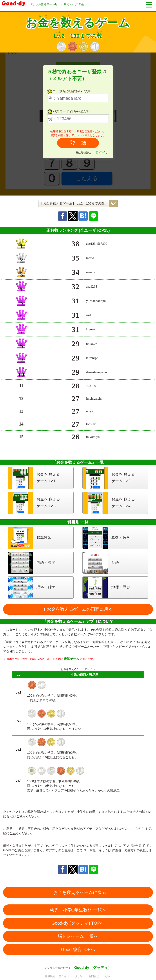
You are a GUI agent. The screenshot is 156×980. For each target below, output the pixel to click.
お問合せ (94, 976)
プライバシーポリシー (72, 976)
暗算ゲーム (71, 659)
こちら (134, 829)
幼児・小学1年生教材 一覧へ (78, 910)
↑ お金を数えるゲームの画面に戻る (78, 609)
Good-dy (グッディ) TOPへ (78, 923)
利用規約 (50, 976)
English (107, 976)
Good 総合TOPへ (78, 949)
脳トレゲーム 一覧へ (78, 936)
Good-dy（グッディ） (93, 967)
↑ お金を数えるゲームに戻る (78, 892)
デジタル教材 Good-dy (44, 4)
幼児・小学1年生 (74, 4)
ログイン (102, 152)
